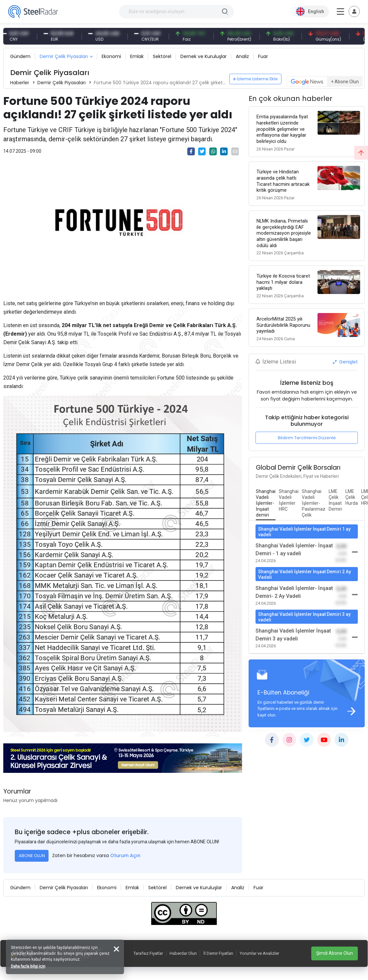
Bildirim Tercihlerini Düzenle (307, 435)
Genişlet (345, 359)
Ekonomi (111, 56)
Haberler (20, 83)
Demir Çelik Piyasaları (64, 56)
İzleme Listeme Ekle (256, 79)
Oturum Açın (125, 855)
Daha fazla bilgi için (29, 966)
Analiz (242, 56)
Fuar (263, 56)
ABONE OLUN (32, 856)
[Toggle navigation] (354, 11)
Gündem (20, 56)
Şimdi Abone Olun (335, 953)
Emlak (137, 56)
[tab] (266, 501)
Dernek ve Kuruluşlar (204, 56)
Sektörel (162, 56)
